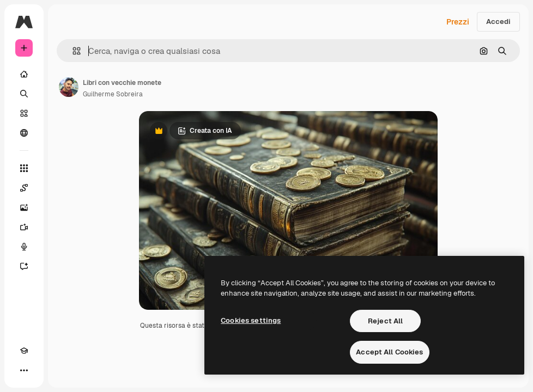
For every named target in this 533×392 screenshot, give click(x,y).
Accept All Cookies (389, 352)
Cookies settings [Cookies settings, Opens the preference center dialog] (251, 320)
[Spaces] (24, 188)
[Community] (24, 133)
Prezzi (458, 22)
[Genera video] (24, 227)
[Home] (24, 74)
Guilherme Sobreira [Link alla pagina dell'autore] (113, 94)
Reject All (385, 321)
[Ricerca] (24, 94)
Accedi (498, 22)
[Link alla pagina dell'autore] (69, 87)
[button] (72, 51)
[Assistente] (24, 266)
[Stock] (24, 113)
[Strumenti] (24, 168)
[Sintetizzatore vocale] (24, 247)
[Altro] (24, 370)
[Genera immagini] (24, 207)
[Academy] (24, 351)
